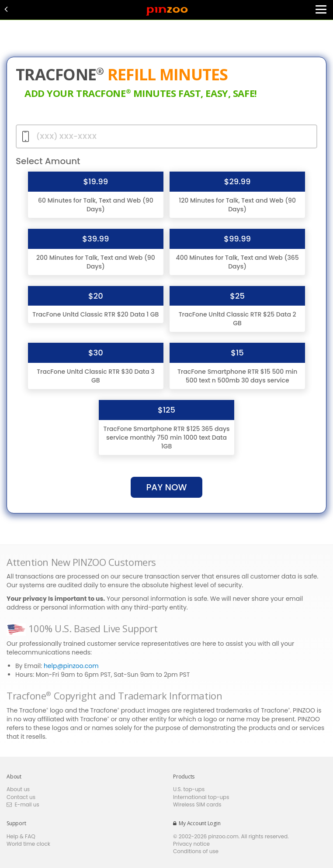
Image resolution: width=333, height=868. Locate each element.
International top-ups (201, 797)
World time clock (28, 844)
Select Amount (48, 161)
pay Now (166, 487)
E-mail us (23, 804)
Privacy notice (191, 844)
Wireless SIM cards (197, 804)
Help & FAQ (21, 836)
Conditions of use (196, 851)
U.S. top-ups (189, 789)
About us (18, 789)
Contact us (21, 797)
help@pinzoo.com (71, 666)
